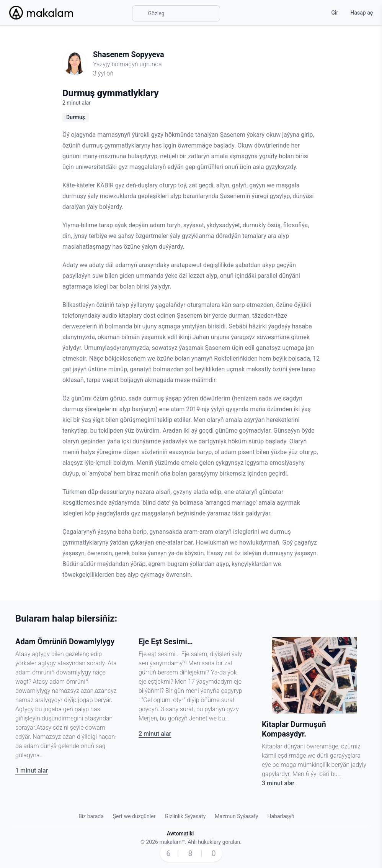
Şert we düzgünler (134, 816)
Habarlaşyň (281, 816)
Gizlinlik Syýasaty (185, 816)
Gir (335, 13)
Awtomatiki (180, 834)
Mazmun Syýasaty (236, 816)
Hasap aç (362, 13)
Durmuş (76, 117)
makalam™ (172, 842)
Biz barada (91, 816)
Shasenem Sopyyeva (129, 54)
